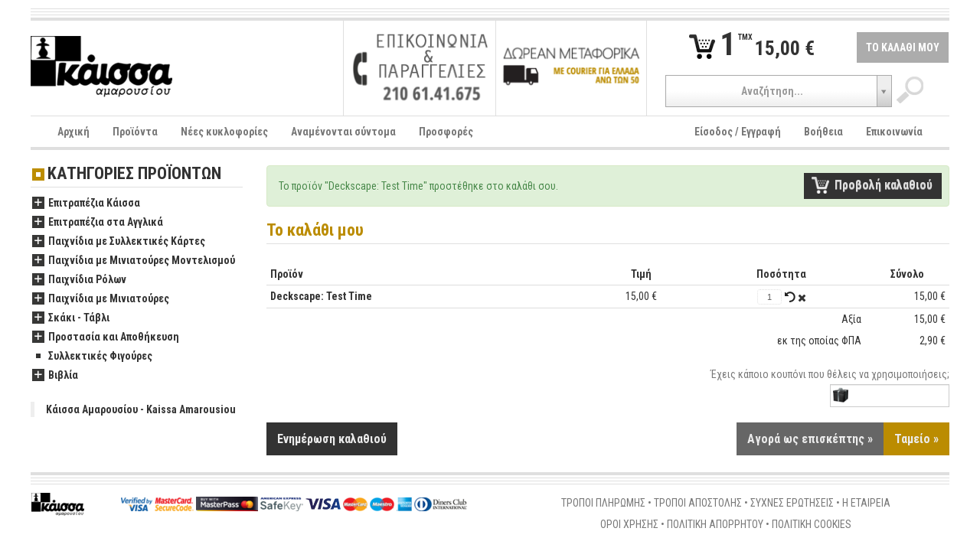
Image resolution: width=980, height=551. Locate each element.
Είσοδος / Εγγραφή (738, 132)
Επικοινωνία (894, 132)
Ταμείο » (916, 440)
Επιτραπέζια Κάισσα (86, 204)
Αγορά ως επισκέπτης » (810, 440)
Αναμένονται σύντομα (343, 132)
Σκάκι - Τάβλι (71, 318)
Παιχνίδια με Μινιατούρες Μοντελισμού (134, 261)
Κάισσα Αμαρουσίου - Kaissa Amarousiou (141, 409)
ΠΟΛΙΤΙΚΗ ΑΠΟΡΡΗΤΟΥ (715, 525)
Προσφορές (446, 132)
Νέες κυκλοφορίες (224, 132)
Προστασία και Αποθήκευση (106, 337)
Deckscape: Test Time (321, 296)
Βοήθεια (823, 132)
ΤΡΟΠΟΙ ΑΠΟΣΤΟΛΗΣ (698, 504)
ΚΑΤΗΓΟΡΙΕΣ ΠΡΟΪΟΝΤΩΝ (134, 174)
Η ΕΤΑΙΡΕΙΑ (866, 504)
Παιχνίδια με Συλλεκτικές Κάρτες (119, 242)
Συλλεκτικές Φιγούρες (92, 357)
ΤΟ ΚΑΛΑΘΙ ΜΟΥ (903, 47)
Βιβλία (55, 376)
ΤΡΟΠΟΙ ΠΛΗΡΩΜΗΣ (603, 504)
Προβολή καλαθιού (884, 185)
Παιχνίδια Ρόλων (79, 280)
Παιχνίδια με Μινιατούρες (101, 299)
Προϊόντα (135, 132)
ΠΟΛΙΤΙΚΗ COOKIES (812, 525)
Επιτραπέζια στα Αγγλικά (98, 223)
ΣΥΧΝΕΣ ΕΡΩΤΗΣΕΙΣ (792, 504)
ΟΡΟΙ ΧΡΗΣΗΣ (629, 525)
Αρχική (73, 132)
